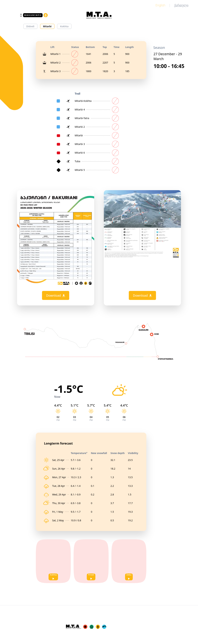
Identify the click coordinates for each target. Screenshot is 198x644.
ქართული (181, 5)
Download (56, 295)
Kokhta (64, 26)
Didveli (30, 26)
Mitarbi (47, 26)
